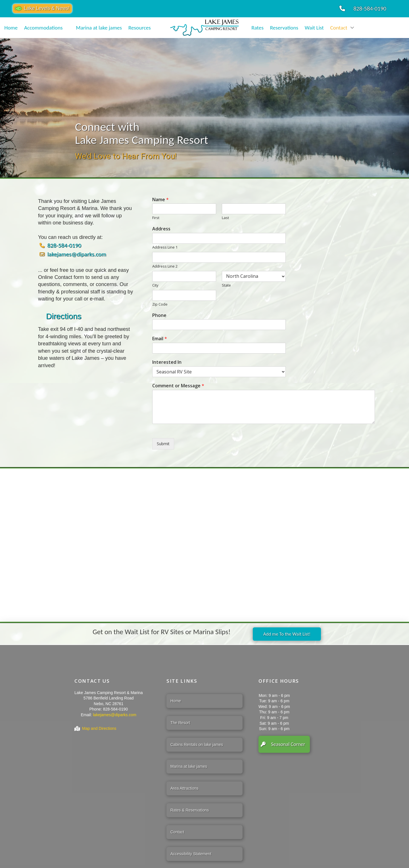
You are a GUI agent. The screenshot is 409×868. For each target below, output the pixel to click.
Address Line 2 (165, 266)
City (155, 285)
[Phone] (219, 325)
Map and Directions (99, 728)
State (226, 285)
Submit (163, 444)
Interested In (167, 362)
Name (160, 200)
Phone (159, 315)
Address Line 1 (165, 247)
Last (225, 218)
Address (161, 229)
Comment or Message (178, 386)
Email (160, 339)
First (156, 218)
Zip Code (160, 304)
